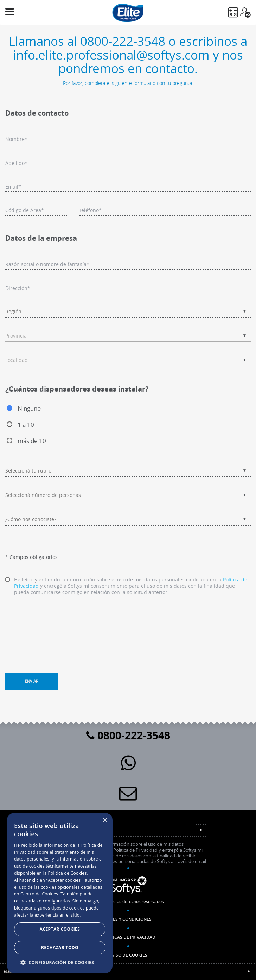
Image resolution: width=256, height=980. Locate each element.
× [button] (105, 821)
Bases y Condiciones (128, 919)
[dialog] (60, 893)
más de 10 (32, 441)
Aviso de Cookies (128, 955)
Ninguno (29, 408)
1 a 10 (26, 424)
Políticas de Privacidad (128, 937)
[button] (60, 962)
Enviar (32, 681)
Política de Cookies (67, 873)
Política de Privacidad (135, 850)
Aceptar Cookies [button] (60, 929)
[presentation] (59, 627)
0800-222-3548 (128, 735)
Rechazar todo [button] (60, 947)
